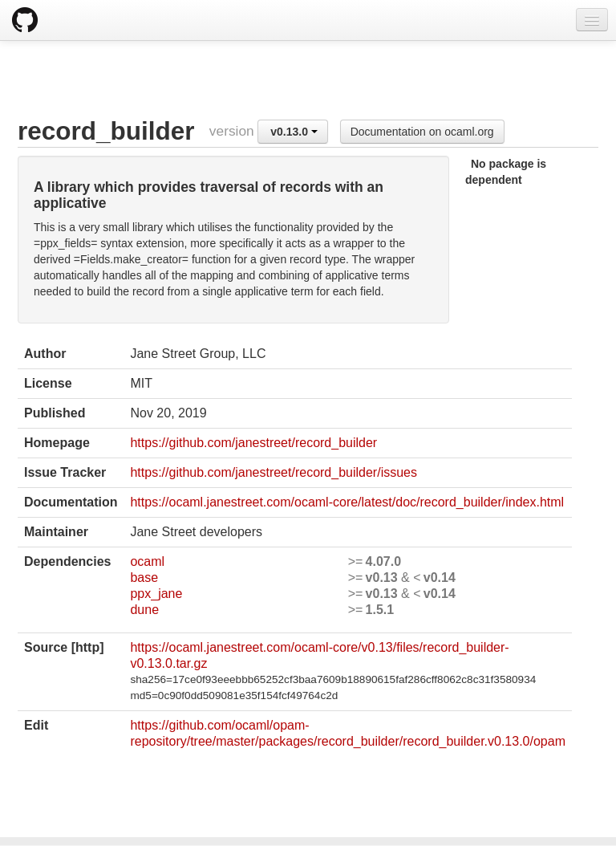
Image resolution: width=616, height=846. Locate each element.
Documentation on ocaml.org (422, 132)
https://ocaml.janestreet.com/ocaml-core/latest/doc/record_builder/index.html (347, 502)
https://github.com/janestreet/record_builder (253, 443)
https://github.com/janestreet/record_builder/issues (274, 472)
